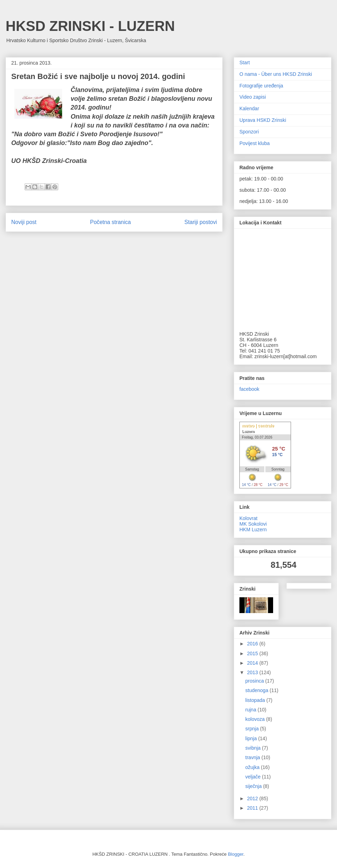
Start (245, 63)
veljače (254, 777)
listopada (256, 700)
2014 (253, 663)
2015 (253, 653)
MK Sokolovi (253, 524)
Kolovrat (248, 518)
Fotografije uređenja (261, 86)
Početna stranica (111, 222)
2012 (253, 798)
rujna (252, 710)
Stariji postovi (201, 222)
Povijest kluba (255, 143)
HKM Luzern (253, 530)
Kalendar (249, 108)
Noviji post (24, 222)
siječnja (254, 786)
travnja (253, 757)
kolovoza (256, 719)
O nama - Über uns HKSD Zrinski (276, 74)
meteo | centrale (258, 426)
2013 (253, 672)
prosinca (255, 681)
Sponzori (249, 132)
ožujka (253, 767)
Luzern (248, 431)
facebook (249, 389)
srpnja (253, 729)
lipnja (252, 738)
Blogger (236, 854)
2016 (253, 644)
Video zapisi (253, 97)
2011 (253, 808)
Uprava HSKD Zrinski (263, 120)
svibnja (254, 748)
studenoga (257, 690)
